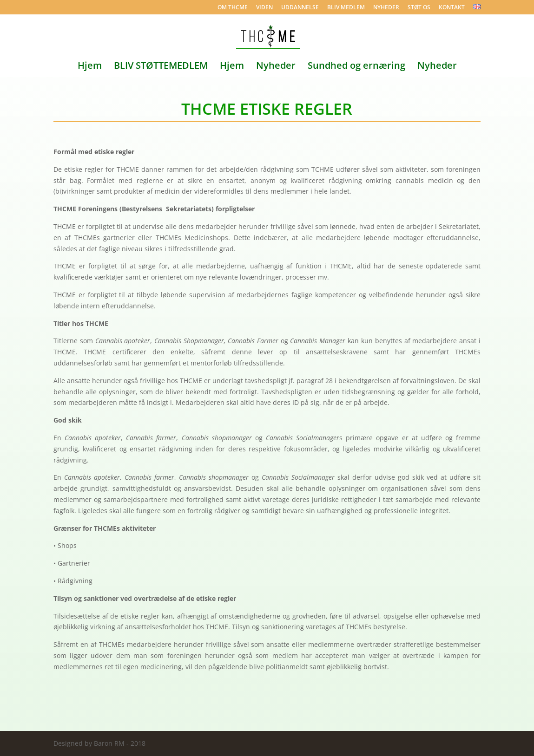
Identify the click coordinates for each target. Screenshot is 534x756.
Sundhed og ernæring (356, 67)
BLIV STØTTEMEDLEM (161, 67)
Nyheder (276, 67)
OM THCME (233, 8)
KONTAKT (452, 8)
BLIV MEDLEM (346, 8)
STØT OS (419, 8)
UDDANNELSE (300, 8)
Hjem (90, 67)
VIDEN (264, 8)
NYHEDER (386, 8)
